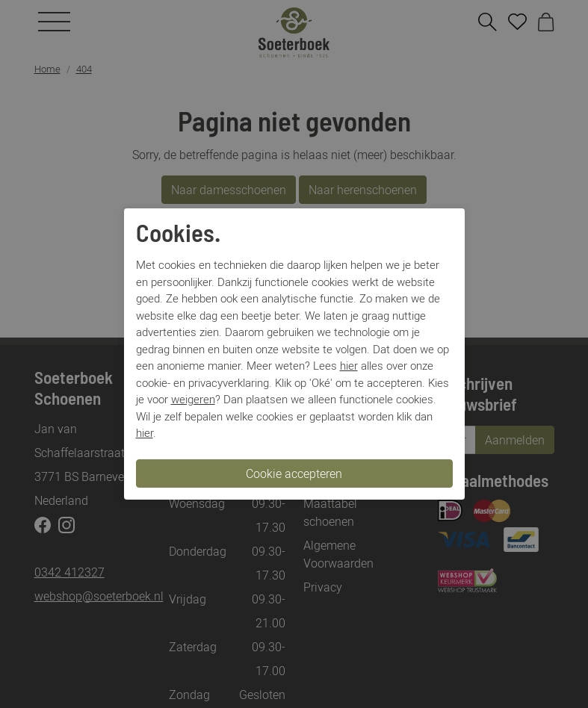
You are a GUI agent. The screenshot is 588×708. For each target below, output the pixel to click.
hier (349, 365)
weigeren (193, 399)
